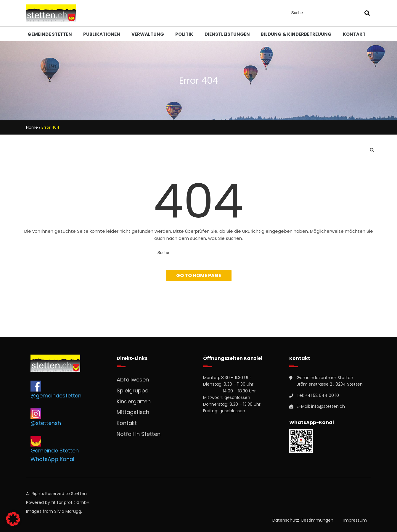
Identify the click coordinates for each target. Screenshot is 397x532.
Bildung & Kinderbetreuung (296, 34)
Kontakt (354, 34)
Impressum (355, 520)
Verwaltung (148, 34)
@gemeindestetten (56, 396)
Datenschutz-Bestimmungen (303, 520)
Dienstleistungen (227, 34)
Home (32, 127)
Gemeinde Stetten (50, 34)
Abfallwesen (133, 380)
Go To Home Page (199, 275)
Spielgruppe (132, 390)
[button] (13, 519)
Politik (184, 34)
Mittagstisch (133, 412)
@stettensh (46, 423)
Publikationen (102, 34)
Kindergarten (134, 401)
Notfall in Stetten (139, 434)
